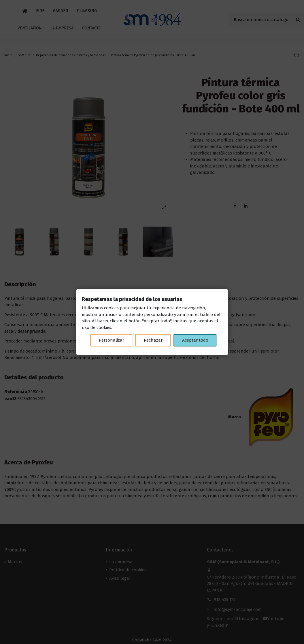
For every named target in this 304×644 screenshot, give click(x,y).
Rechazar (153, 340)
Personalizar (112, 340)
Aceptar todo (195, 340)
